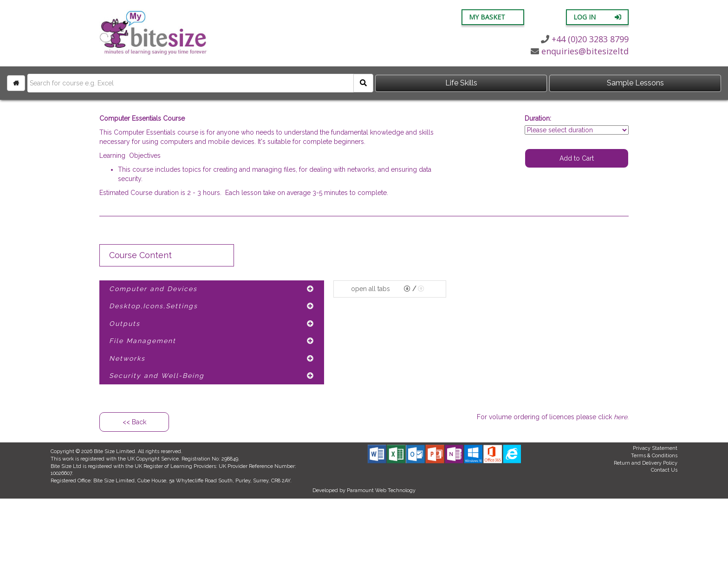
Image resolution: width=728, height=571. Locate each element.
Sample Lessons (635, 83)
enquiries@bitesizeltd (580, 51)
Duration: (538, 118)
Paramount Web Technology (381, 490)
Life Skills (461, 83)
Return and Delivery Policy (646, 463)
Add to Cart (577, 158)
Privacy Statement (655, 448)
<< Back (134, 422)
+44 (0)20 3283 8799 (585, 39)
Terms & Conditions (654, 456)
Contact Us (664, 470)
